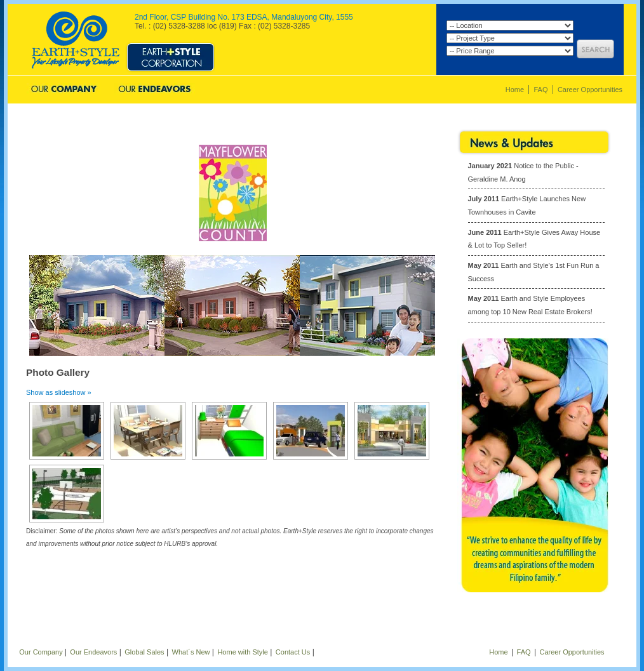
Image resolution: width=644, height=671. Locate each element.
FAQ (540, 90)
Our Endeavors (154, 90)
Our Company (64, 90)
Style (170, 50)
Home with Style (242, 652)
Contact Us (397, 90)
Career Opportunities (590, 90)
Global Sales (242, 90)
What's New (320, 90)
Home (515, 90)
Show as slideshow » (59, 392)
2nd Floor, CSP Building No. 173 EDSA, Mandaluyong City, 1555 (244, 17)
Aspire (374, 50)
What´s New (191, 652)
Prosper (271, 50)
